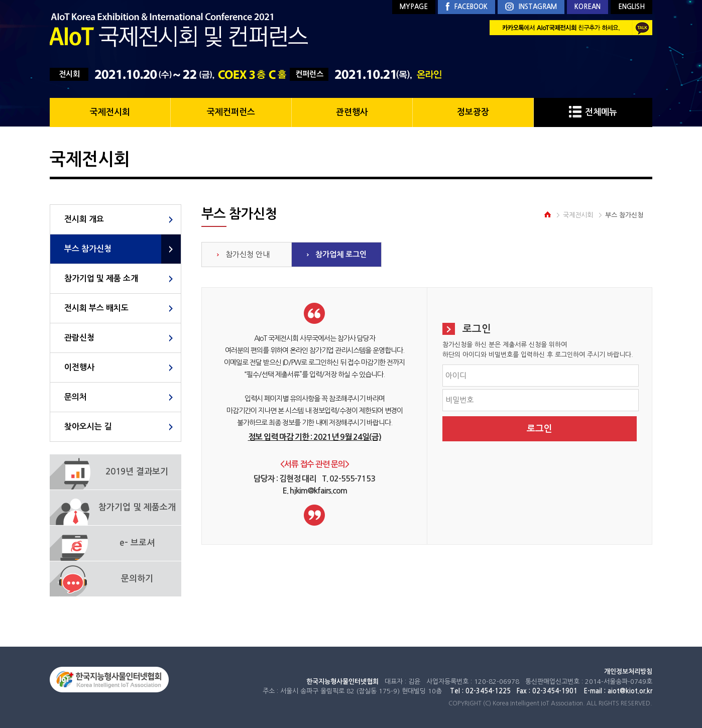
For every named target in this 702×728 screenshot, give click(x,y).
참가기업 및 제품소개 (137, 507)
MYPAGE (414, 7)
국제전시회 (110, 112)
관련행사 (352, 112)
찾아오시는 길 (88, 427)
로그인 (540, 429)
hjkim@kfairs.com (318, 491)
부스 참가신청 (88, 249)
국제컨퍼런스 (231, 112)
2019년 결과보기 (137, 472)
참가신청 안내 (248, 254)
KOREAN (588, 7)
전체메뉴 (593, 112)
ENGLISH (631, 7)
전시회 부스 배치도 (96, 308)
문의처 (76, 397)
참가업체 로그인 (341, 254)
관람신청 (79, 338)
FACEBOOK (466, 7)
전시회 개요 (84, 219)
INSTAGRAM (531, 7)
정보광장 (473, 112)
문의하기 (137, 579)
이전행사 (79, 367)
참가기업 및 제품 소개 (101, 278)
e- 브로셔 (137, 543)
